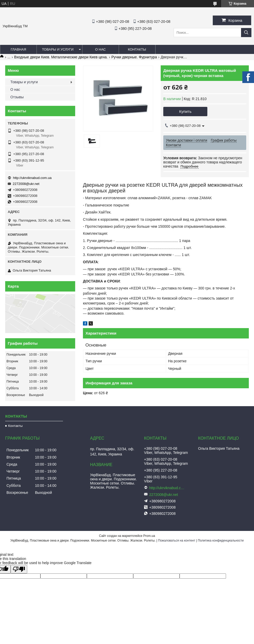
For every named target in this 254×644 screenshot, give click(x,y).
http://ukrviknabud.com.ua (32, 178)
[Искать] (246, 33)
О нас (100, 49)
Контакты (137, 49)
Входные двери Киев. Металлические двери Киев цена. (61, 57)
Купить (185, 111)
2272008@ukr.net (26, 184)
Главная (18, 49)
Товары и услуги (58, 49)
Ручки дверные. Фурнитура (134, 57)
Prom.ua (149, 536)
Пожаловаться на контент (177, 541)
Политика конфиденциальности (221, 541)
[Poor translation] (19, 569)
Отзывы (17, 97)
